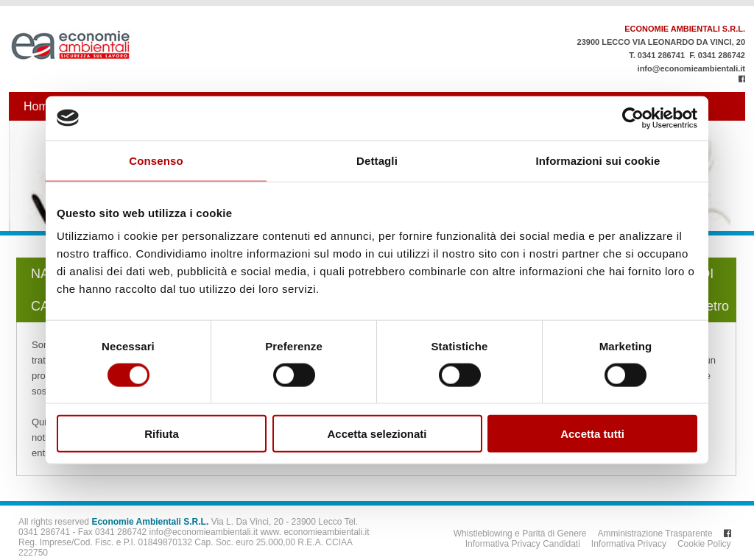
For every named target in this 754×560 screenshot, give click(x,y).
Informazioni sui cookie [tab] (598, 160)
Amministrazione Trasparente (655, 534)
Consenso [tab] (156, 160)
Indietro (707, 306)
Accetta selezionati (377, 434)
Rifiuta (162, 434)
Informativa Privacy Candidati (523, 544)
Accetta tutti (592, 434)
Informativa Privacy (629, 544)
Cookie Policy (704, 544)
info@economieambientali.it (691, 68)
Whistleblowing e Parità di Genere (520, 534)
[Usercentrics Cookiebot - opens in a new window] (633, 118)
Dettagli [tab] (377, 160)
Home (39, 106)
